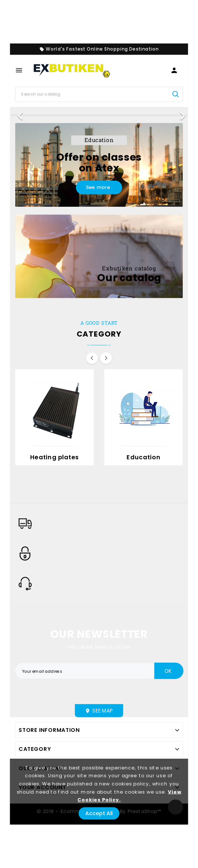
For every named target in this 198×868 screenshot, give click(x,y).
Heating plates (55, 457)
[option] (99, 111)
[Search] (92, 94)
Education (143, 457)
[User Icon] (174, 71)
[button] (23, 111)
